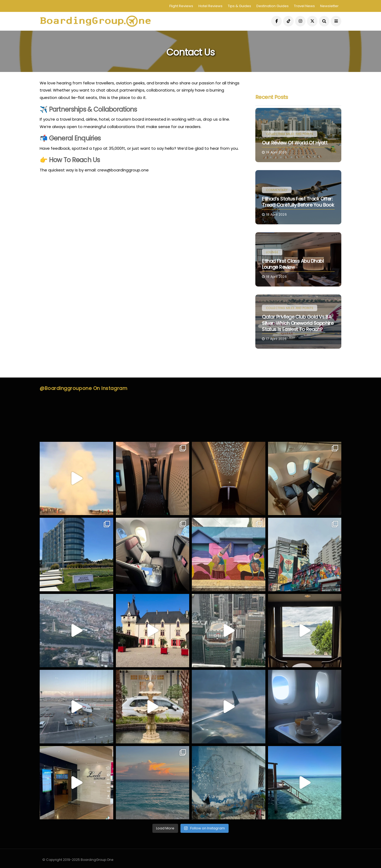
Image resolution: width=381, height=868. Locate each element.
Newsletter (329, 6)
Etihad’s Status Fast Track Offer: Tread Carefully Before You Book (298, 202)
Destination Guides (273, 6)
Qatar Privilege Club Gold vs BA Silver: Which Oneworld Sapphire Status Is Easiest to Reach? (298, 323)
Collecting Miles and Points (290, 134)
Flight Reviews (181, 6)
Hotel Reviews (210, 6)
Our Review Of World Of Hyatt (295, 143)
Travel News (304, 6)
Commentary (277, 190)
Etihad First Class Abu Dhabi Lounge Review (293, 264)
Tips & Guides (239, 6)
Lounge (272, 252)
